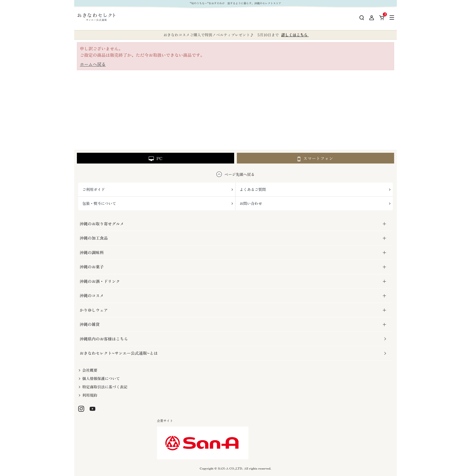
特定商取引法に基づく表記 (105, 387)
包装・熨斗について (99, 203)
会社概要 (90, 370)
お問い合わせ (251, 203)
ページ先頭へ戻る (240, 174)
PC (156, 158)
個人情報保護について (101, 378)
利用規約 (90, 395)
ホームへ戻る (93, 64)
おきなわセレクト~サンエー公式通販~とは (119, 353)
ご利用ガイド (94, 189)
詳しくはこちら (295, 35)
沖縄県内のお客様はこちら (104, 339)
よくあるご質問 (253, 189)
